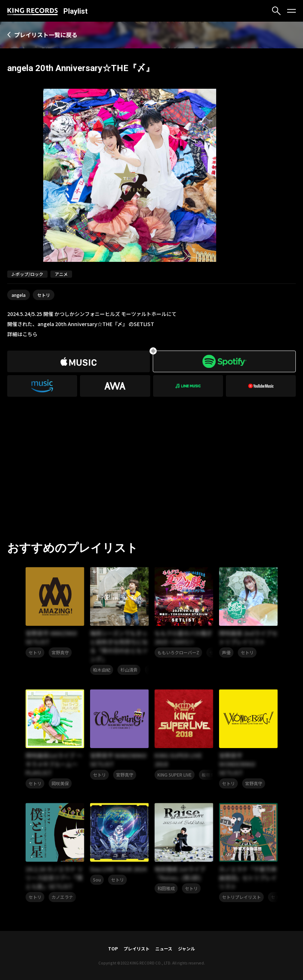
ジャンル (186, 948)
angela (19, 295)
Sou (97, 880)
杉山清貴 (129, 670)
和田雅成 (166, 888)
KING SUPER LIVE (175, 775)
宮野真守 (60, 652)
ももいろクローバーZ (178, 652)
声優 (226, 652)
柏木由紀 (102, 670)
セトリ (44, 295)
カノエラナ (62, 897)
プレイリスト (137, 948)
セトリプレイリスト (241, 897)
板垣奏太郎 (213, 775)
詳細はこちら (22, 334)
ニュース (164, 948)
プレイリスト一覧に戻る (46, 35)
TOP (113, 948)
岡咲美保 (60, 783)
